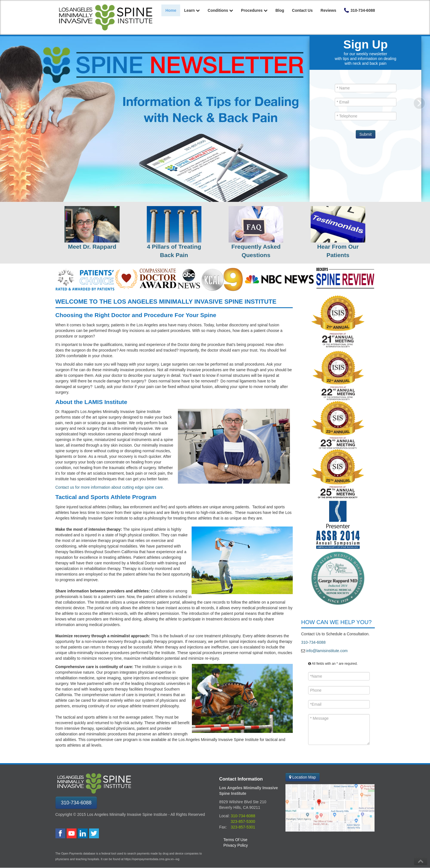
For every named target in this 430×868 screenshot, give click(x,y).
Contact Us (302, 10)
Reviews (328, 10)
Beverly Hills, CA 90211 (240, 807)
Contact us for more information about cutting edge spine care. (110, 487)
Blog (280, 10)
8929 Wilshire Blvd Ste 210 (243, 802)
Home (171, 10)
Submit (366, 134)
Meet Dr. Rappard (92, 247)
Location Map (303, 777)
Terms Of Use (236, 840)
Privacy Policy (236, 845)
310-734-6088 (313, 642)
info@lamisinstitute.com (326, 651)
